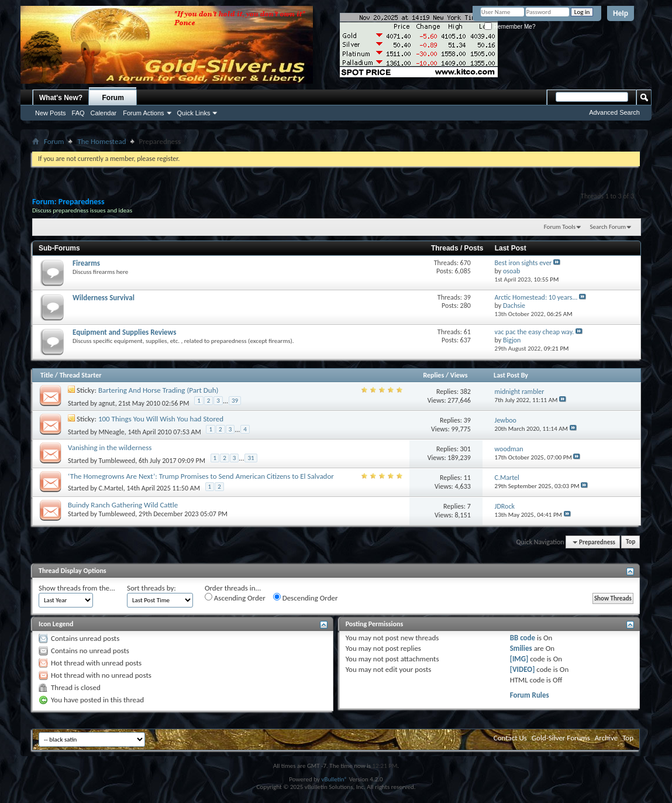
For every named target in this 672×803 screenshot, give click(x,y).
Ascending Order (235, 598)
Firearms (86, 263)
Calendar (104, 113)
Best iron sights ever (523, 263)
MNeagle (112, 431)
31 (251, 458)
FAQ (78, 113)
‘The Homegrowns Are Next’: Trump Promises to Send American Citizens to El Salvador (201, 476)
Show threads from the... (77, 588)
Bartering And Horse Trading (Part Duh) (158, 390)
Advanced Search (614, 112)
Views (459, 375)
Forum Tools (560, 227)
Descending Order (306, 598)
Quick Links (194, 113)
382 (466, 392)
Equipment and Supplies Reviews (124, 332)
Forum (113, 98)
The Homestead (101, 141)
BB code (523, 638)
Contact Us (510, 738)
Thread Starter (81, 375)
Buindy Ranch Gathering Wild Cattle (123, 505)
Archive (606, 738)
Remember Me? (510, 27)
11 (467, 478)
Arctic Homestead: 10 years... (536, 297)
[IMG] (519, 659)
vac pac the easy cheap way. (535, 332)
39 (235, 401)
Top (630, 542)
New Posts (51, 113)
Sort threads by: (151, 588)
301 (466, 449)
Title (47, 375)
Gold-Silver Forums (561, 738)
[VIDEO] (523, 669)
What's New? (61, 98)
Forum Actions (143, 113)
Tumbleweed (117, 460)
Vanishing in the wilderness (110, 447)
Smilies (521, 648)
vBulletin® (334, 779)
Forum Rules (530, 695)
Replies (433, 375)
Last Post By (511, 375)
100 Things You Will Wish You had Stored (161, 419)
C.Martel (111, 488)
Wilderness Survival (104, 298)
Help (621, 13)
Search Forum (608, 227)
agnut (107, 403)
